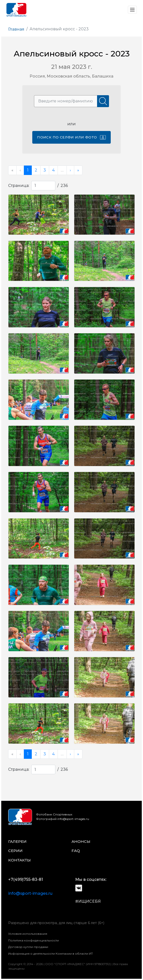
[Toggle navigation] (132, 10)
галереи (17, 841)
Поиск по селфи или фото (71, 137)
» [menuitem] (78, 170)
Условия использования (28, 934)
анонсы (81, 841)
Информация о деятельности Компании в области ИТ (51, 954)
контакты (19, 860)
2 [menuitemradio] (36, 170)
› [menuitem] (70, 170)
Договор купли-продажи (28, 947)
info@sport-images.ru (30, 893)
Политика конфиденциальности (34, 940)
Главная (16, 29)
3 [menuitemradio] (45, 170)
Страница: (19, 186)
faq (76, 851)
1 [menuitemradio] (28, 170)
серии (15, 851)
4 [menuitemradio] (53, 170)
